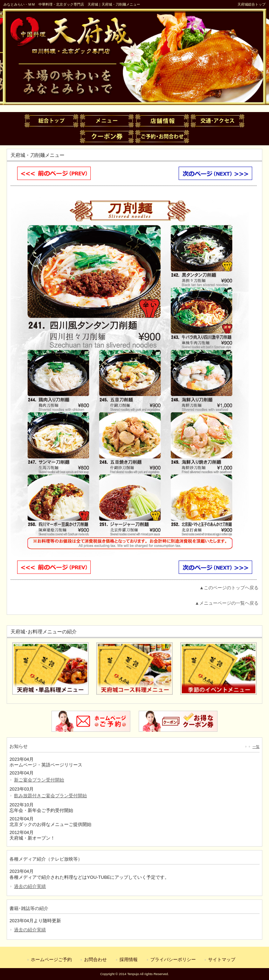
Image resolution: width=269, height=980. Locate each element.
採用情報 (129, 960)
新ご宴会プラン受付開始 (39, 780)
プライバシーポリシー (173, 960)
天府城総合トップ (251, 4)
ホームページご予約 (51, 960)
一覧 (256, 747)
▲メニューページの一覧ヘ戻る (227, 603)
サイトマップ (222, 960)
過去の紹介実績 (30, 886)
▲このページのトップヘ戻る (229, 588)
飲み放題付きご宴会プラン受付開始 (50, 796)
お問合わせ (95, 960)
